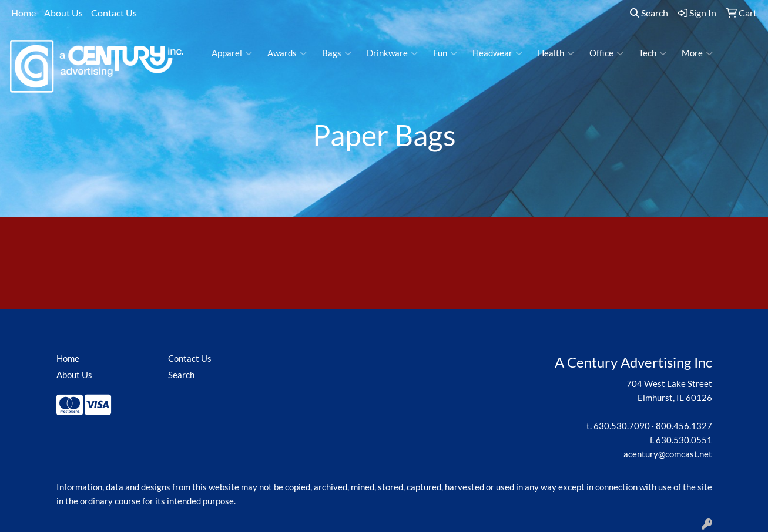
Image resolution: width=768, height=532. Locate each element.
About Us (63, 13)
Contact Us (114, 13)
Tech (653, 53)
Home (24, 13)
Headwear (497, 53)
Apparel (232, 53)
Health (556, 53)
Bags (337, 53)
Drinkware (392, 53)
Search (649, 13)
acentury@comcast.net (668, 454)
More (697, 53)
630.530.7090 (622, 426)
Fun (445, 53)
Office (606, 53)
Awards (287, 53)
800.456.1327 (684, 426)
